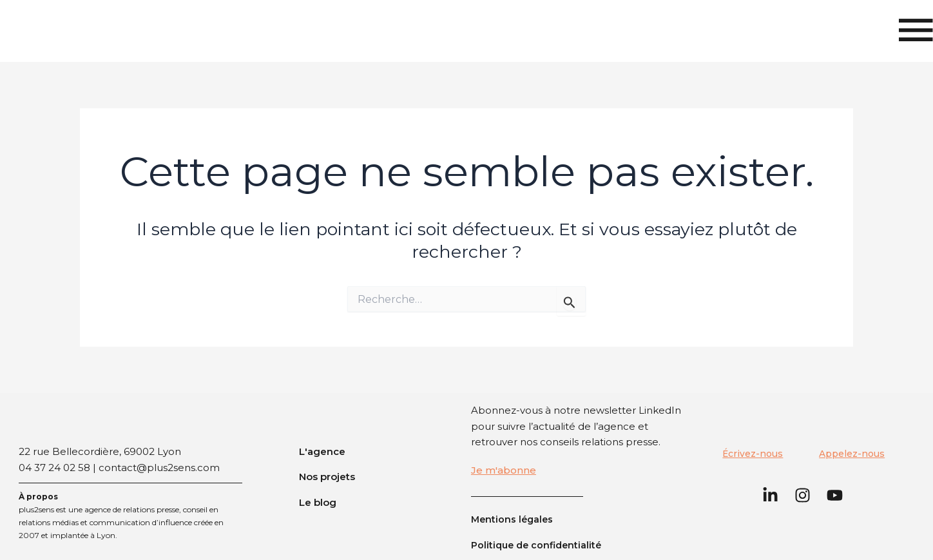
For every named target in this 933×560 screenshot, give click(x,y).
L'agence (322, 451)
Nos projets (327, 477)
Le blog (318, 502)
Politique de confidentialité (539, 545)
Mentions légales (514, 519)
